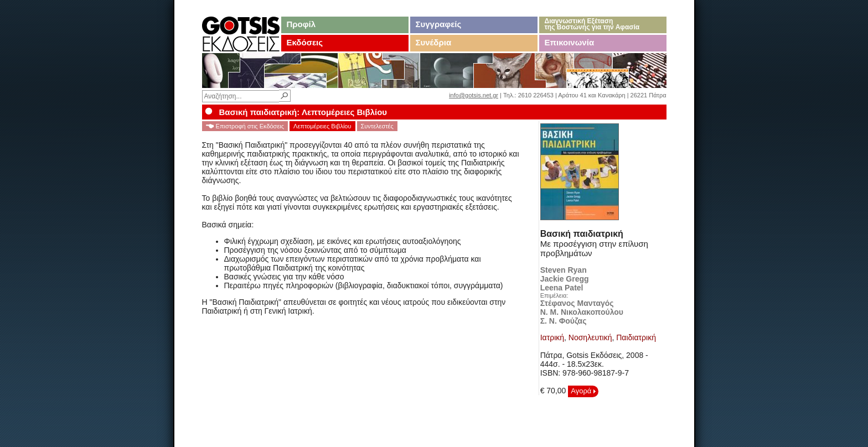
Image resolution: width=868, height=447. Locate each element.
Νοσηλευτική (590, 337)
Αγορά (583, 391)
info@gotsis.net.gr (474, 95)
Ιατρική (552, 337)
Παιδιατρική (636, 337)
